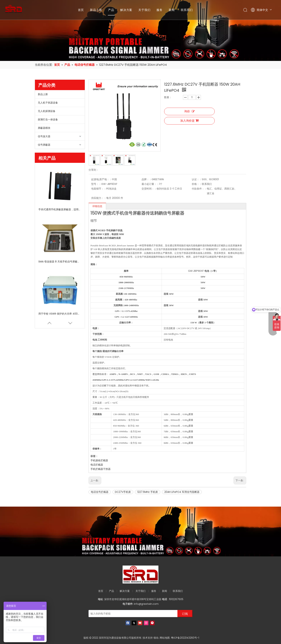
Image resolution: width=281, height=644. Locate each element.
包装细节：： (99, 189)
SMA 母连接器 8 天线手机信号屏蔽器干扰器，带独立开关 (60, 262)
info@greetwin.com (146, 604)
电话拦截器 (97, 465)
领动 (156, 638)
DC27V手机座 (123, 492)
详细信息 (97, 206)
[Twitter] (134, 623)
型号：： (96, 184)
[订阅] (185, 614)
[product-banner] (140, 532)
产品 (111, 10)
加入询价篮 (189, 121)
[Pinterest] (152, 623)
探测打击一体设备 (48, 119)
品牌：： (147, 179)
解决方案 (126, 10)
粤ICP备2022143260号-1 (185, 638)
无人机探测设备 (47, 111)
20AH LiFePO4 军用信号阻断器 (182, 492)
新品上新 (96, 10)
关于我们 (144, 10)
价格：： (197, 184)
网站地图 (165, 638)
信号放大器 (44, 136)
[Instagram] (146, 623)
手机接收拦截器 (99, 460)
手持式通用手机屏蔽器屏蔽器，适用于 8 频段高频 (60, 209)
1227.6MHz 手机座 (148, 492)
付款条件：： (199, 189)
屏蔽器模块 (44, 128)
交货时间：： (149, 189)
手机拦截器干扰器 (101, 469)
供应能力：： (99, 198)
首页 (81, 10)
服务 (159, 10)
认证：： (197, 179)
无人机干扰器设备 (48, 103)
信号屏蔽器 (44, 145)
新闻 (172, 10)
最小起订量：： (150, 184)
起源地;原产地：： (102, 179)
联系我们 (187, 10)
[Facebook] (128, 623)
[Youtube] (140, 623)
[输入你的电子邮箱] (132, 614)
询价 (189, 111)
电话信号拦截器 (100, 492)
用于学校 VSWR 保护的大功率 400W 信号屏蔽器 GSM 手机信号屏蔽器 (60, 314)
